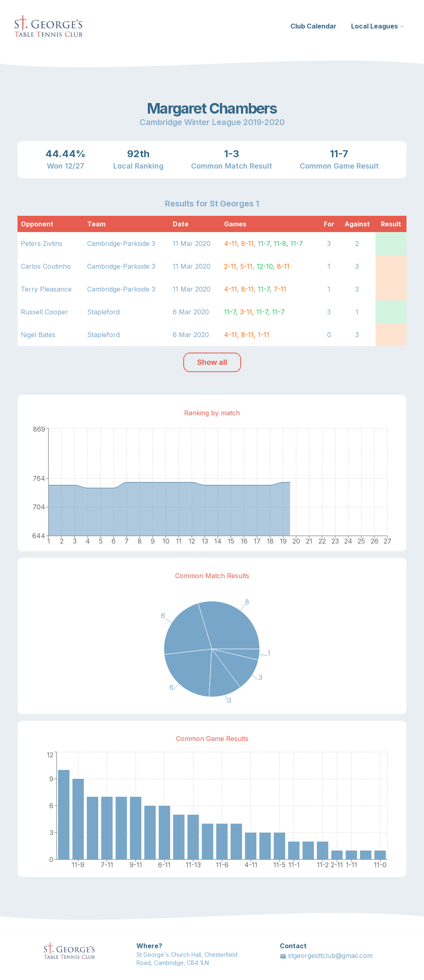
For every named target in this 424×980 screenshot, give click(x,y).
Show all (212, 362)
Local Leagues (378, 26)
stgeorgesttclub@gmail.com (326, 956)
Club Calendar (313, 26)
